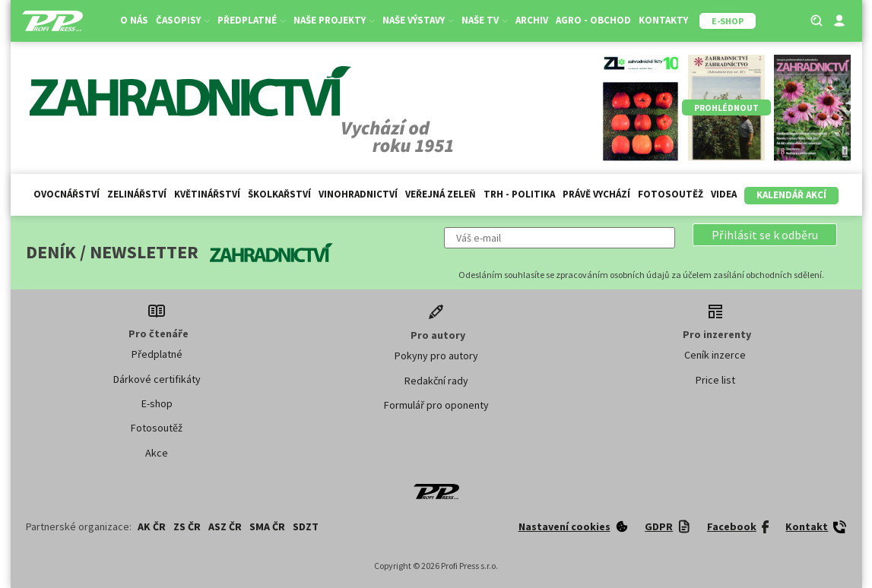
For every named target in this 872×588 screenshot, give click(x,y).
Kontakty (663, 20)
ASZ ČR (225, 526)
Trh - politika (519, 194)
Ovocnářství (67, 194)
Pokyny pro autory (436, 356)
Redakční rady (436, 381)
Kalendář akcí (791, 195)
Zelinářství (137, 194)
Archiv (532, 20)
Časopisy (183, 20)
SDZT (306, 526)
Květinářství (207, 194)
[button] (765, 235)
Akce (157, 453)
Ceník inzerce (715, 355)
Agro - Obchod (593, 20)
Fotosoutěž (671, 194)
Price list (715, 380)
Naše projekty (334, 20)
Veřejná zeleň (441, 194)
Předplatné (252, 20)
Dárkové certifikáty (157, 379)
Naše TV (485, 20)
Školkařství (279, 194)
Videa (724, 194)
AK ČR (152, 526)
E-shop (157, 403)
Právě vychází (596, 194)
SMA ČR (267, 526)
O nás (134, 20)
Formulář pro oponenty (436, 405)
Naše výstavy (418, 20)
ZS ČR (187, 526)
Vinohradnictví (358, 194)
